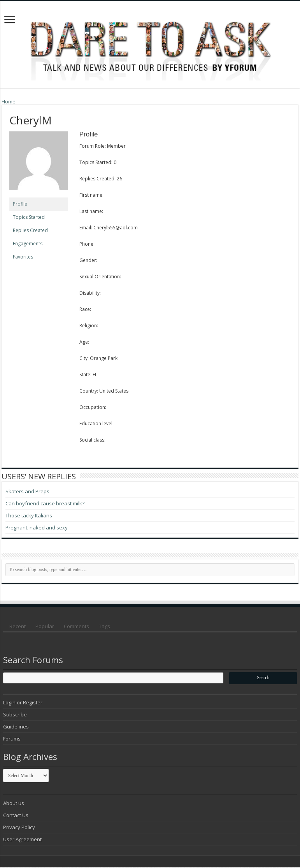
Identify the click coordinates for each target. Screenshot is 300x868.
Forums (12, 739)
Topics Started (29, 217)
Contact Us (16, 816)
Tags (104, 626)
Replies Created (30, 230)
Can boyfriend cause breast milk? (45, 503)
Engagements (28, 244)
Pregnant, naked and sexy (37, 527)
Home (9, 101)
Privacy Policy (19, 828)
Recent (18, 626)
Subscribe (15, 715)
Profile (20, 204)
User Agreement (22, 840)
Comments (76, 626)
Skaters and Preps (27, 491)
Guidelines (16, 727)
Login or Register (23, 703)
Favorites (23, 257)
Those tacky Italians (29, 515)
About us (14, 804)
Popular (45, 626)
